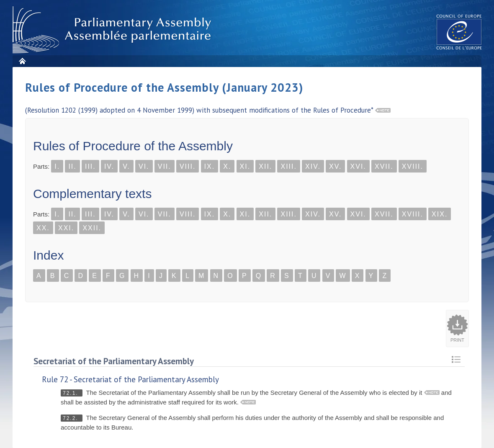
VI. (144, 166)
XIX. (440, 214)
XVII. (384, 166)
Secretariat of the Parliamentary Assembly (114, 361)
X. (227, 166)
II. (72, 166)
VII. (165, 166)
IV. (109, 166)
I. (57, 166)
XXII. (92, 228)
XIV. (313, 166)
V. (126, 166)
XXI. (66, 228)
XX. (43, 228)
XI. (245, 166)
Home (22, 61)
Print (457, 340)
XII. (265, 166)
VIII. (188, 166)
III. (90, 166)
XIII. (288, 166)
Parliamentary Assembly (113, 30)
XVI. (358, 166)
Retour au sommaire (456, 359)
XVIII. (413, 166)
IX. (210, 166)
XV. (335, 166)
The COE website (459, 32)
